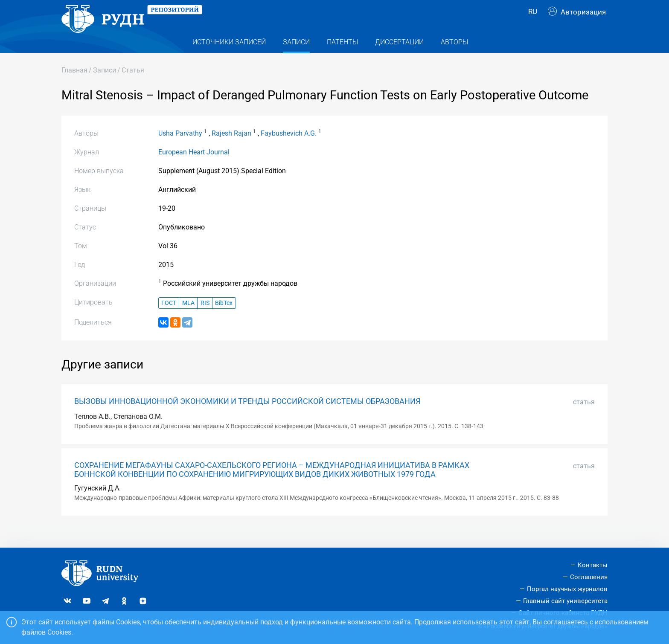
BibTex (224, 318)
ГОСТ (169, 318)
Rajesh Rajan (231, 149)
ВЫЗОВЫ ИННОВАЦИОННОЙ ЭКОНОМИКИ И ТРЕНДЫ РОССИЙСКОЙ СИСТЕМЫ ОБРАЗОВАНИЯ (247, 417)
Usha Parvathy (180, 149)
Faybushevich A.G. (289, 149)
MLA (188, 318)
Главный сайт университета (565, 601)
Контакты (593, 565)
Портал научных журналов (567, 589)
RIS (205, 318)
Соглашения (589, 577)
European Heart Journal (194, 167)
